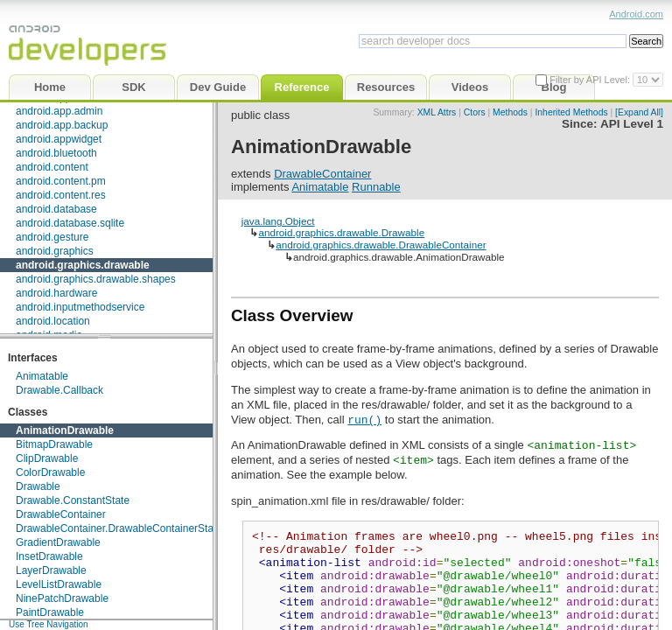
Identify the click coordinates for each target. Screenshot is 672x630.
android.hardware (56, 293)
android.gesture (52, 237)
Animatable (42, 376)
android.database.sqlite (70, 223)
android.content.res (61, 195)
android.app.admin (59, 111)
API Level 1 (632, 124)
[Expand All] (639, 112)
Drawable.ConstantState (73, 500)
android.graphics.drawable (83, 265)
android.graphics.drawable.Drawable (341, 232)
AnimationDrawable (65, 430)
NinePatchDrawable (62, 598)
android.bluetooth (56, 153)
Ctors (475, 112)
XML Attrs (437, 112)
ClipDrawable (47, 458)
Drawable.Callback (59, 390)
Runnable (376, 187)
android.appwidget (59, 139)
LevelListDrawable (59, 584)
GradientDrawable (58, 542)
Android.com (636, 14)
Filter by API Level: (591, 80)
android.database (56, 209)
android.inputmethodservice (80, 307)
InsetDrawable (49, 556)
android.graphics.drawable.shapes (96, 279)
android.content (52, 167)
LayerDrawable (51, 570)
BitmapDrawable (54, 444)
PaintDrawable (50, 612)
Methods (510, 112)
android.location (53, 321)
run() (364, 419)
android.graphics (55, 251)
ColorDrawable (50, 472)
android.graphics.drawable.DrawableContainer (381, 245)
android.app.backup (62, 125)
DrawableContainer (61, 514)
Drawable (38, 486)
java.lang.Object (278, 221)
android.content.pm (61, 181)
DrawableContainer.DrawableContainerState (119, 528)
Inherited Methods (571, 112)
